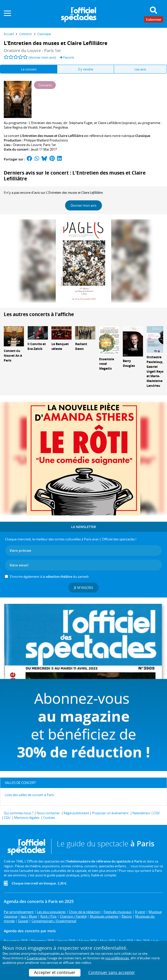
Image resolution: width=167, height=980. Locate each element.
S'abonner (154, 19)
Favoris (67, 57)
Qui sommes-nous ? (19, 813)
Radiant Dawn (81, 346)
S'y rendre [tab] (86, 69)
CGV (157, 813)
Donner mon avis (83, 205)
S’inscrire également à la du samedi (49, 577)
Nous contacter (48, 813)
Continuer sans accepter (112, 972)
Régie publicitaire (76, 813)
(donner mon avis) (42, 57)
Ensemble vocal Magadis (107, 364)
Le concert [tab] (29, 69)
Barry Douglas (129, 363)
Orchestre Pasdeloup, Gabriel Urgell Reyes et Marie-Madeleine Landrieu (156, 371)
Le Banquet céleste (60, 346)
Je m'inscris (83, 588)
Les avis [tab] (140, 69)
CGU (7, 818)
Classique (143, 136)
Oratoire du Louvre (27, 145)
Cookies (49, 818)
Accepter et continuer (55, 972)
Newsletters (141, 813)
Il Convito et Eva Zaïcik (37, 346)
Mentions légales (27, 818)
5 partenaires (37, 958)
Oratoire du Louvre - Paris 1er (32, 51)
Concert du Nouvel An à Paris (13, 356)
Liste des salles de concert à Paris (29, 795)
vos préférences (117, 958)
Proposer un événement (110, 813)
